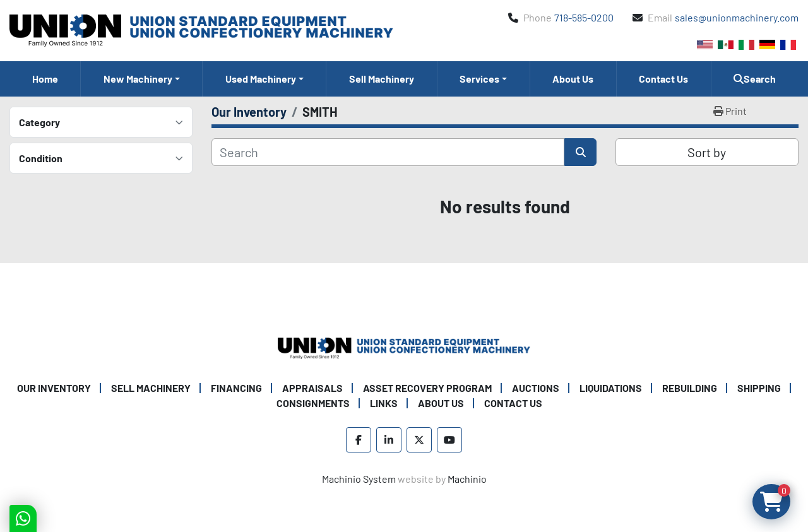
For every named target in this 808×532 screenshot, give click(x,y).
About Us (573, 79)
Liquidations (611, 388)
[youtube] (449, 440)
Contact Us (663, 79)
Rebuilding (690, 388)
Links (384, 403)
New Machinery (138, 79)
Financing (236, 388)
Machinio (467, 479)
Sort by (707, 152)
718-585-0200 (584, 17)
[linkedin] (389, 440)
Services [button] (479, 79)
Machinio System (359, 479)
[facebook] (359, 440)
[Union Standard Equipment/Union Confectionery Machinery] (404, 347)
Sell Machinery (382, 79)
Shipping (759, 388)
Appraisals (312, 388)
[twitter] (419, 440)
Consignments (313, 403)
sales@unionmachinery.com (737, 17)
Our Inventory (54, 388)
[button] (141, 79)
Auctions (536, 388)
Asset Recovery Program (427, 388)
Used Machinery (261, 79)
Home (45, 79)
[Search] (388, 152)
